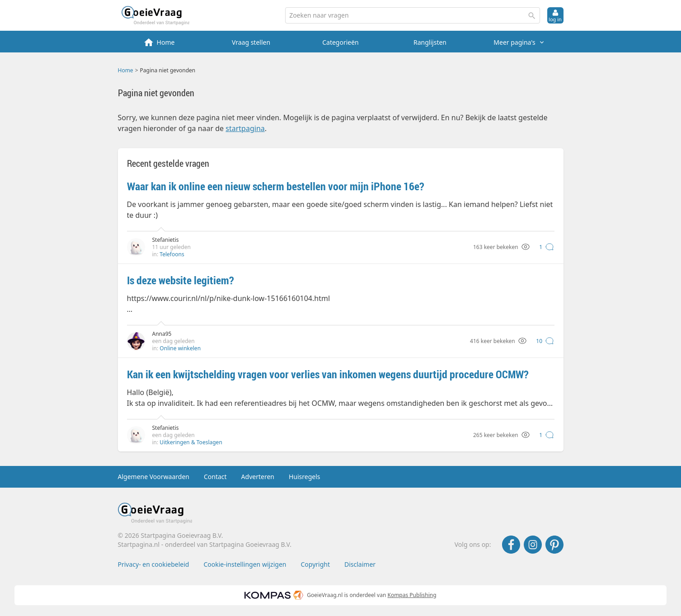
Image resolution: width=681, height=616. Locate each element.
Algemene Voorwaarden (154, 477)
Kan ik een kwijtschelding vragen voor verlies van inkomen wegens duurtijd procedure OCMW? (328, 374)
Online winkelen (180, 348)
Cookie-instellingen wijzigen (245, 564)
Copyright (315, 564)
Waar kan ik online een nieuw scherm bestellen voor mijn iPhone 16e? (276, 186)
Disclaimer (360, 564)
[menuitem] (162, 42)
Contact (215, 477)
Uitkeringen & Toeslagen (191, 442)
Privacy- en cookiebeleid (154, 564)
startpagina (245, 128)
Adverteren (258, 477)
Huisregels (305, 477)
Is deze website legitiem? (181, 280)
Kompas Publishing (412, 595)
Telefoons (172, 254)
